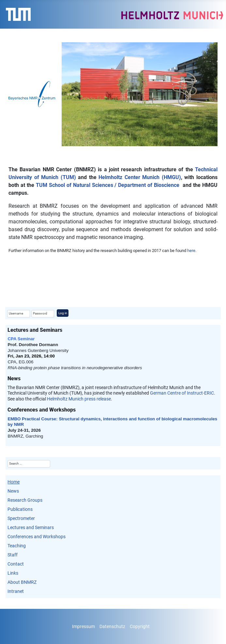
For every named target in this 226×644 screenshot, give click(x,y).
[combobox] (29, 464)
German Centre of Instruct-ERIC (182, 393)
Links (13, 573)
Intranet (16, 591)
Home (14, 482)
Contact (16, 564)
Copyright (140, 626)
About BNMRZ (22, 582)
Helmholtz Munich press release (79, 399)
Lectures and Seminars (31, 527)
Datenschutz (112, 626)
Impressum (83, 626)
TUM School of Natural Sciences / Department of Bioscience (108, 185)
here (191, 251)
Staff (13, 555)
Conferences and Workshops (37, 537)
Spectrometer (21, 518)
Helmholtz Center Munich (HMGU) (140, 177)
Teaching (17, 546)
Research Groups (25, 500)
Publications (20, 509)
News (13, 491)
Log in (63, 313)
